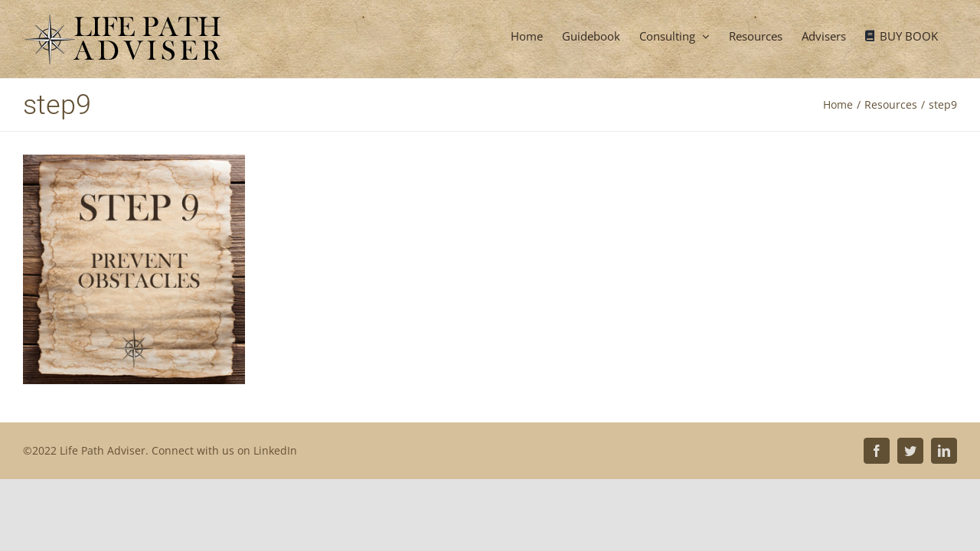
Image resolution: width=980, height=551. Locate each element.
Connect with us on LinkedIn (224, 450)
